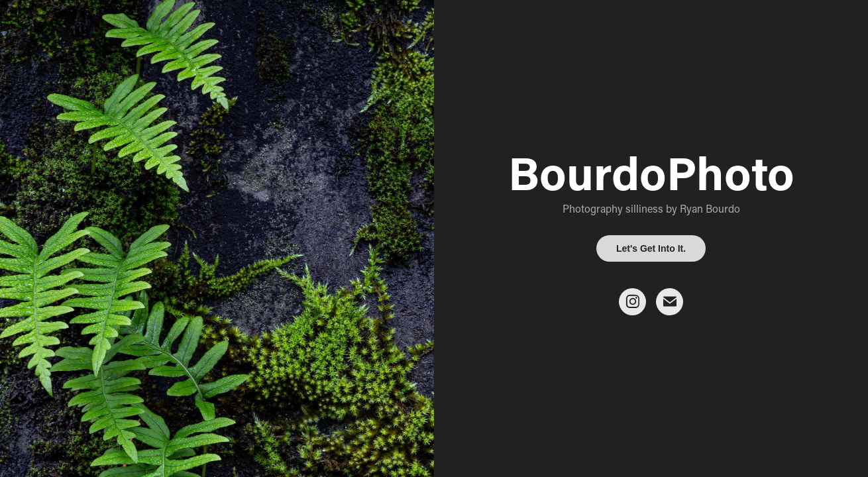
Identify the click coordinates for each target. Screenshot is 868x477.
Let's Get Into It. (651, 248)
